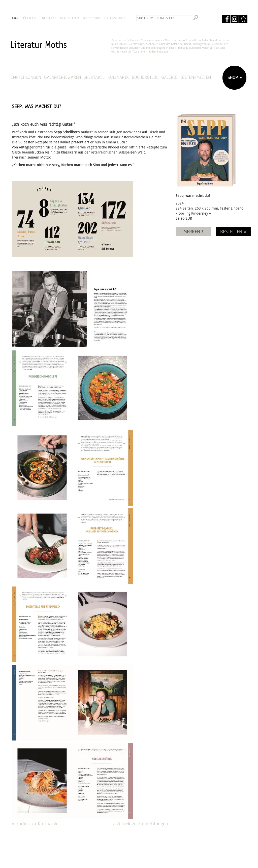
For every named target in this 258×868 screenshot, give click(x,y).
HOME (15, 18)
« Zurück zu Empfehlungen (140, 824)
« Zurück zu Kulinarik (35, 824)
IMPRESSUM (92, 18)
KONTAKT (49, 18)
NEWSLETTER (69, 18)
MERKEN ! (193, 232)
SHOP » (234, 77)
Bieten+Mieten (196, 77)
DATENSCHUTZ (115, 18)
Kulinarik (118, 77)
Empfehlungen (26, 77)
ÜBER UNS (31, 18)
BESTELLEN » (233, 232)
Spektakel (94, 77)
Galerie (169, 77)
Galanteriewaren (62, 77)
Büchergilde (145, 77)
